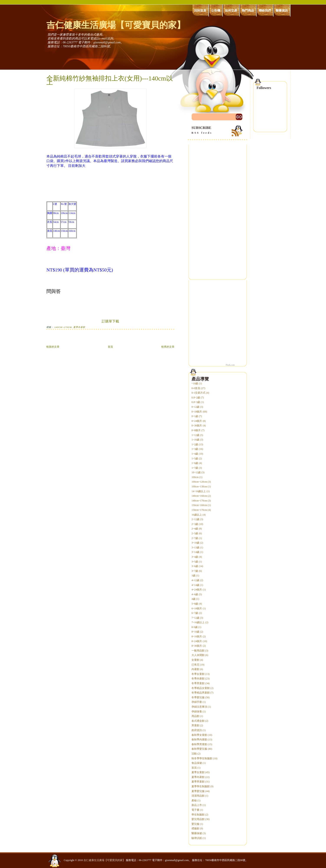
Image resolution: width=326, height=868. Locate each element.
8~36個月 (197, 646)
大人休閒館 (198, 655)
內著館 (195, 669)
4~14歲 (196, 585)
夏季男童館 (198, 782)
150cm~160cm (199, 505)
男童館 (195, 725)
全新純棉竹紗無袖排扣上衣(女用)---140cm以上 (110, 80)
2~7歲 (195, 538)
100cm (195, 477)
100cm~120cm (199, 482)
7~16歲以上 (198, 622)
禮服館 (195, 829)
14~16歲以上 (199, 491)
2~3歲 (195, 524)
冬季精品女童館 (201, 688)
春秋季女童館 (199, 735)
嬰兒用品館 (198, 819)
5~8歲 (195, 604)
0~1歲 (195, 416)
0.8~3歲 (196, 402)
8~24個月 (197, 641)
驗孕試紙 (197, 838)
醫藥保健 (197, 833)
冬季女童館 (198, 674)
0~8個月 (196, 430)
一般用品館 (198, 651)
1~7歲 (195, 468)
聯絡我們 (265, 10)
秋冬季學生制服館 (202, 758)
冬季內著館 (198, 679)
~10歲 (195, 383)
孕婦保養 (197, 712)
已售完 (195, 665)
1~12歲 (196, 435)
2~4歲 (195, 529)
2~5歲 (195, 533)
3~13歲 (196, 547)
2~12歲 (196, 519)
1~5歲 (195, 459)
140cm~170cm (63, 327)
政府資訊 (197, 730)
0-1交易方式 (198, 393)
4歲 (193, 599)
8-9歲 (195, 627)
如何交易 (231, 10)
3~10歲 (196, 543)
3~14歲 (196, 552)
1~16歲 (196, 440)
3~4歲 (195, 557)
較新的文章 (53, 347)
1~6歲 (195, 463)
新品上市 (197, 805)
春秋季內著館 (199, 740)
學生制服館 (198, 815)
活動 (194, 754)
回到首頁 (200, 10)
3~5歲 (195, 562)
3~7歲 (195, 571)
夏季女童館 (198, 772)
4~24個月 (197, 590)
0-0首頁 (196, 388)
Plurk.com (230, 365)
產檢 (194, 801)
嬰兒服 (195, 824)
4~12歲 (196, 580)
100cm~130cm (199, 487)
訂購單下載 (110, 321)
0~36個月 (197, 426)
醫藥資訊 (282, 10)
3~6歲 (195, 566)
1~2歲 (195, 444)
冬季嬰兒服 (198, 697)
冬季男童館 (198, 683)
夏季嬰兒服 (198, 791)
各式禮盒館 (198, 721)
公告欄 (216, 10)
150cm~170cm (199, 510)
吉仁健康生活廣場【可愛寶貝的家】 (116, 25)
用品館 (195, 716)
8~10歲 (196, 632)
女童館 (195, 660)
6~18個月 (197, 608)
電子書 (195, 810)
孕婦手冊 (197, 702)
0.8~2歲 (196, 398)
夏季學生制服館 (201, 786)
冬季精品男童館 (201, 693)
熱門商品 (248, 10)
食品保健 (197, 763)
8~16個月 (197, 636)
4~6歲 (195, 594)
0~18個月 (197, 412)
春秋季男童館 (199, 744)
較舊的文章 (168, 347)
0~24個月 (197, 421)
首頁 (110, 347)
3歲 (193, 575)
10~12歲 (196, 472)
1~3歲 (195, 449)
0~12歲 (196, 407)
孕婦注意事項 (199, 707)
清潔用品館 (198, 796)
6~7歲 (195, 613)
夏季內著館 (79, 327)
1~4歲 (195, 454)
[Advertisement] (97, 339)
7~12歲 (196, 618)
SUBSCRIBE (218, 130)
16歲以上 (197, 515)
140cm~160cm (199, 496)
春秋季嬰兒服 (199, 749)
